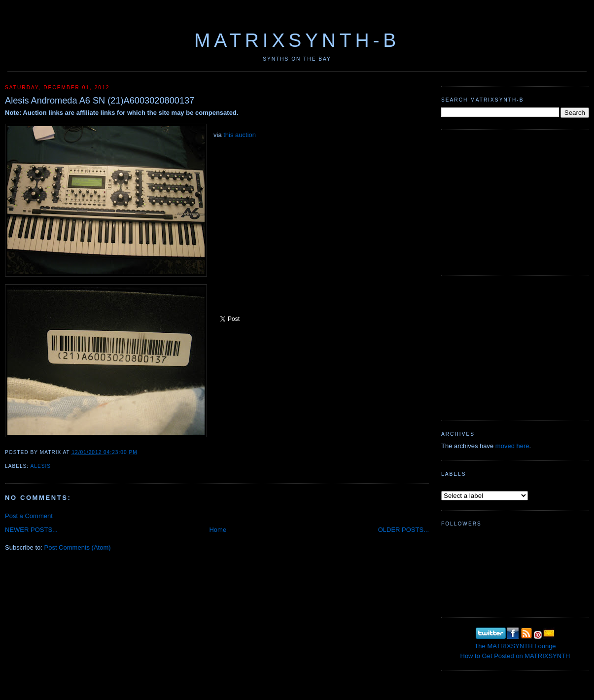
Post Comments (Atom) (78, 547)
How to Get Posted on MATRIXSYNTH (515, 656)
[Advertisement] (515, 201)
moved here (512, 446)
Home (218, 530)
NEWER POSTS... (31, 530)
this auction (240, 135)
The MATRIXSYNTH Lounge (515, 646)
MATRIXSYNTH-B (297, 40)
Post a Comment (29, 516)
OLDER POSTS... (403, 530)
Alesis (40, 466)
